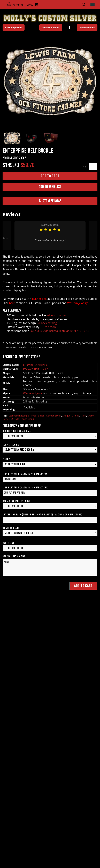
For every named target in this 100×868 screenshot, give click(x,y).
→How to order (56, 315)
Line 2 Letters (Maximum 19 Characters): (26, 488)
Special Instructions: (15, 557)
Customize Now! (50, 201)
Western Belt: (11, 528)
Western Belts (87, 28)
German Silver (54, 416)
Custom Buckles (51, 28)
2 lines (76, 416)
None (50, 567)
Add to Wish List (50, 187)
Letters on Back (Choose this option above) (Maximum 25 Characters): (43, 515)
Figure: (7, 459)
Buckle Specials (14, 28)
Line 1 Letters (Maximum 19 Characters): (26, 474)
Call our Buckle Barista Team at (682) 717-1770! (59, 331)
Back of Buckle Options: (16, 501)
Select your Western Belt (19, 533)
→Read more (48, 327)
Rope (34, 416)
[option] (50, 235)
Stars (83, 416)
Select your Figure (15, 464)
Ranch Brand (27, 419)
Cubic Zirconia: (11, 445)
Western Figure (33, 393)
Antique (67, 416)
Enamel (91, 416)
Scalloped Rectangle (19, 416)
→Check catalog (47, 323)
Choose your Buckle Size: (17, 431)
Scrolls (16, 419)
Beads (41, 416)
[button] (9, 4)
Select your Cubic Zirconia (19, 450)
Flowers (7, 419)
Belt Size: (8, 543)
